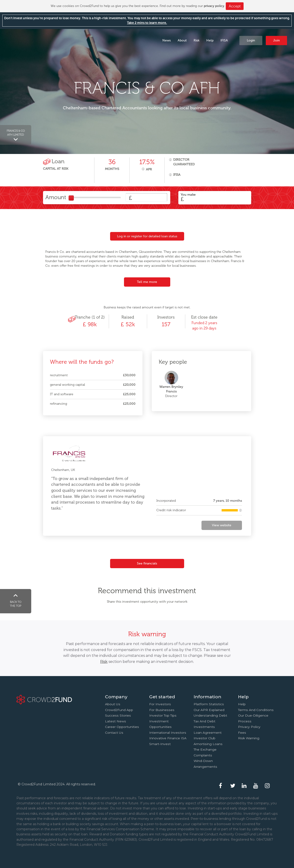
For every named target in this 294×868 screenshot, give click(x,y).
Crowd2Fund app (119, 710)
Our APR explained (209, 710)
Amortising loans (208, 744)
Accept (235, 6)
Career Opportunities (122, 727)
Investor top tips (163, 715)
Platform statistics (209, 704)
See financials (147, 563)
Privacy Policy (249, 727)
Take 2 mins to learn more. (147, 23)
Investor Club (204, 738)
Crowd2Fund (41, 40)
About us (113, 704)
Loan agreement (208, 733)
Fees (242, 733)
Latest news (116, 721)
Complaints (203, 755)
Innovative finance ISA (168, 738)
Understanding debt (210, 715)
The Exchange (205, 749)
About (182, 40)
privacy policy (214, 6)
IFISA (224, 40)
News (167, 40)
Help (210, 40)
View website (222, 525)
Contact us (114, 733)
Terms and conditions (256, 710)
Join (276, 40)
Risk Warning (249, 738)
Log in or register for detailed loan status (147, 236)
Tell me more (147, 282)
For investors (160, 704)
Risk (197, 40)
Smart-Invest (160, 744)
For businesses (162, 710)
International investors (168, 733)
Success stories (118, 715)
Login (251, 40)
